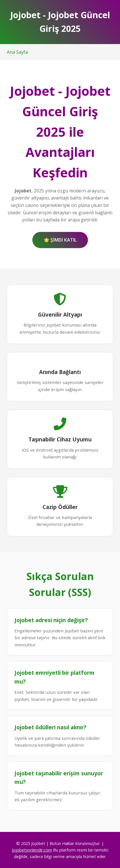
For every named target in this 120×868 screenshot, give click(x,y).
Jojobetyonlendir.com (32, 850)
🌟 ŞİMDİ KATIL (60, 240)
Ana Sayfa (17, 52)
